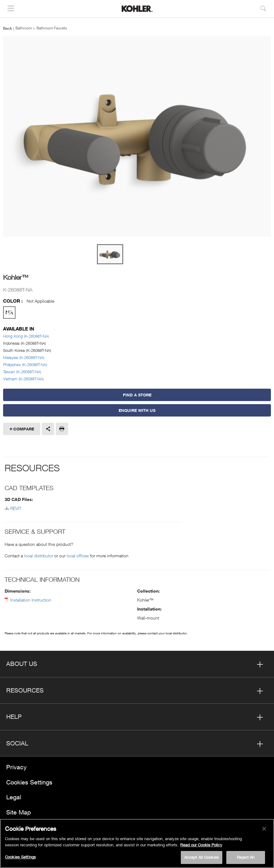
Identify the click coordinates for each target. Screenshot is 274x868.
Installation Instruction (31, 600)
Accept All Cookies (202, 858)
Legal (14, 797)
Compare (24, 429)
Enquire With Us (137, 410)
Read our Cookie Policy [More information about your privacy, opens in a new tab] (201, 845)
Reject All (246, 858)
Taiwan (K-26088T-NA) (22, 372)
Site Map (19, 812)
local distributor (39, 556)
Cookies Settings (29, 782)
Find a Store (137, 395)
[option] (137, 137)
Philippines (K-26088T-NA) (25, 365)
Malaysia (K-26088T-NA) (24, 357)
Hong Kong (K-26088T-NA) (26, 336)
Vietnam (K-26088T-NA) (23, 379)
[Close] (264, 829)
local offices (78, 556)
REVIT (16, 508)
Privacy (16, 767)
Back (8, 28)
